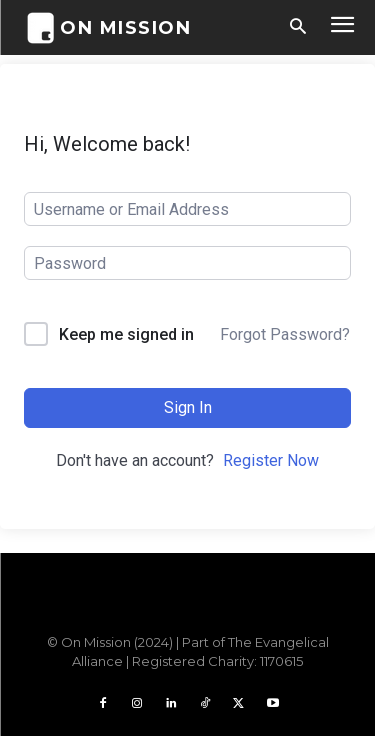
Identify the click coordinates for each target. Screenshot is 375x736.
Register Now (271, 460)
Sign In (188, 407)
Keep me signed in (126, 334)
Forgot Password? (285, 334)
